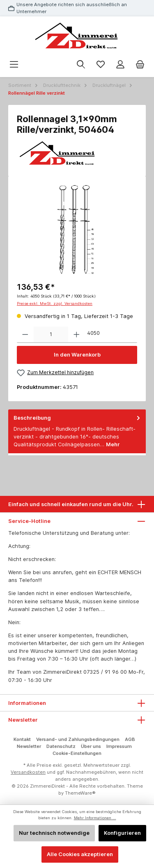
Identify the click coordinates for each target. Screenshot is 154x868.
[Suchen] (81, 65)
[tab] (77, 431)
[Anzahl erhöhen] (77, 335)
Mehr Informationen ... (95, 818)
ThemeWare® (80, 793)
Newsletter (29, 746)
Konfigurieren (122, 833)
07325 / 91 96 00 (105, 672)
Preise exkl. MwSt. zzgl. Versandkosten (55, 303)
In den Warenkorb (77, 355)
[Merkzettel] (101, 65)
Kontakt (22, 739)
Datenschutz (61, 746)
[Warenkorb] (140, 65)
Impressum (119, 746)
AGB (130, 739)
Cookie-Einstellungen (77, 753)
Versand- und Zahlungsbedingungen (78, 739)
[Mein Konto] (120, 65)
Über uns (91, 746)
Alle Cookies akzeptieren (80, 854)
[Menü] (14, 65)
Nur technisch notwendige (54, 833)
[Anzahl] (51, 335)
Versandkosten (28, 772)
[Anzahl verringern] (25, 335)
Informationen (27, 703)
